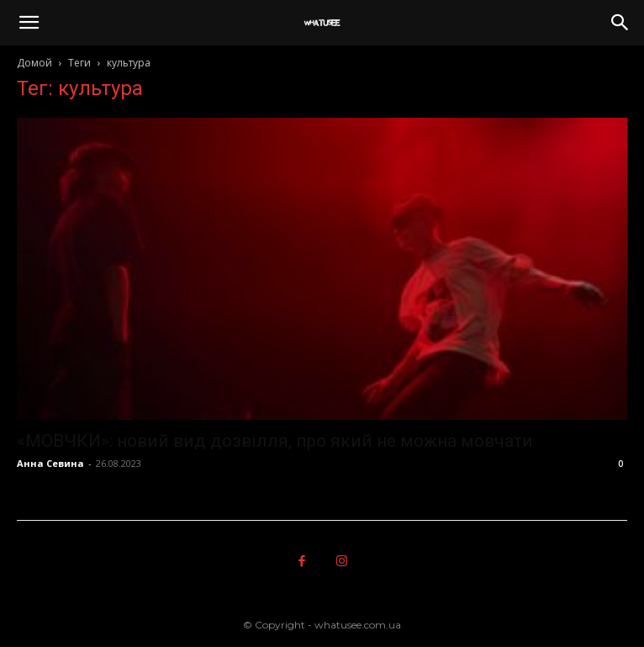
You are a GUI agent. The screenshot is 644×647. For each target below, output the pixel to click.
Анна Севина (50, 463)
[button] (29, 23)
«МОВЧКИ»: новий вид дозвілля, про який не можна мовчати (275, 441)
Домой (34, 63)
